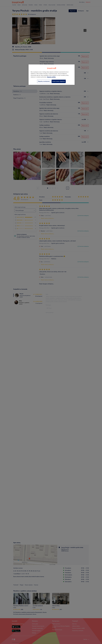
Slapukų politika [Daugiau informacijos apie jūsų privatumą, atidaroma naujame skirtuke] (51, 77)
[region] (52, 75)
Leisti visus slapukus (59, 81)
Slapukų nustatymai (44, 81)
